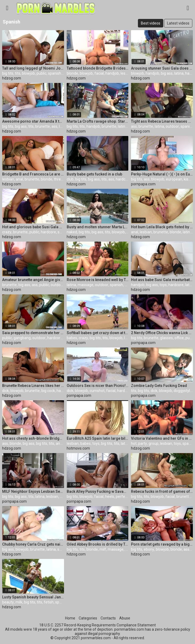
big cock (48, 391)
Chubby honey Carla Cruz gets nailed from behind (33, 544)
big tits (8, 73)
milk (19, 602)
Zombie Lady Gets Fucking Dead (159, 386)
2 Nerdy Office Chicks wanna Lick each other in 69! (162, 333)
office (179, 338)
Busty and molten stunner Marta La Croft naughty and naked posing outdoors (98, 227)
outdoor (172, 126)
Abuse (125, 618)
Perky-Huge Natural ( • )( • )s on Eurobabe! (162, 174)
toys (163, 285)
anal (19, 179)
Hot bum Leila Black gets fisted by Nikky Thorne (162, 227)
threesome (63, 179)
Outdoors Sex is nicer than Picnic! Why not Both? (98, 386)
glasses (166, 338)
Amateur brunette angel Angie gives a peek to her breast (33, 280)
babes (72, 338)
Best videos (151, 23)
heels (110, 497)
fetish (49, 602)
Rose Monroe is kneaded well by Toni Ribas (98, 280)
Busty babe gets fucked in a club (94, 174)
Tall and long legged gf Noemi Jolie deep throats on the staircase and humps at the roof (33, 68)
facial (99, 73)
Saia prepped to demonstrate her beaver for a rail (33, 333)
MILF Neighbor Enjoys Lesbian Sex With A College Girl (33, 491)
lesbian (127, 73)
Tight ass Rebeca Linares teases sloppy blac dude (162, 121)
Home (70, 618)
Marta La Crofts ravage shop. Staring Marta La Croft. (98, 121)
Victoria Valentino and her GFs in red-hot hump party (162, 438)
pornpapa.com (143, 184)
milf (63, 497)
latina (179, 73)
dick (5, 391)
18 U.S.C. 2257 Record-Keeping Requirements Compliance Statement (97, 625)
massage (85, 285)
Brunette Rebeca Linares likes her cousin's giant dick (33, 386)
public (41, 73)
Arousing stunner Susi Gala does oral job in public (162, 68)
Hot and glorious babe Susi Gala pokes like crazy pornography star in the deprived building (33, 227)
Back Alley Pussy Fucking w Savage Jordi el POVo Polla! (98, 491)
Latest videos (178, 23)
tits (18, 73)
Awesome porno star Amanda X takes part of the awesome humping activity (33, 121)
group (154, 443)
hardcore (123, 179)
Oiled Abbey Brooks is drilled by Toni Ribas (98, 544)
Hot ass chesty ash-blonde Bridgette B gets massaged (33, 438)
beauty (8, 602)
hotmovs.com (78, 448)
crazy (7, 232)
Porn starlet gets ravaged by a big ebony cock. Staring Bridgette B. (162, 544)
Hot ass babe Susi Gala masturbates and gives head (162, 280)
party (143, 443)
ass (54, 126)
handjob (112, 73)
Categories (88, 618)
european (174, 179)
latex (189, 285)
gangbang (22, 338)
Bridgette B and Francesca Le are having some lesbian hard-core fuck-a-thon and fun (33, 174)
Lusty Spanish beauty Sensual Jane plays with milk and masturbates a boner (33, 597)
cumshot (97, 391)
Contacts (108, 618)
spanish (55, 73)
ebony (149, 549)
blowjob (28, 73)
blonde (72, 73)
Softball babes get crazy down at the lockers (98, 333)
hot (134, 443)
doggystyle (183, 391)
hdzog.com (12, 78)
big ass (167, 73)
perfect (122, 497)
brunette (43, 126)
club (70, 179)
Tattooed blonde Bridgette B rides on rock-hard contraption (98, 68)
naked (72, 232)
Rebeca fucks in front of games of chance (162, 491)
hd (127, 285)
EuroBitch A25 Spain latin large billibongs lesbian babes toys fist (98, 438)
